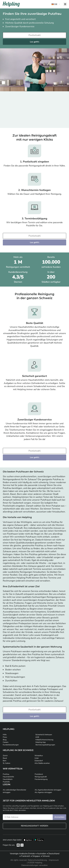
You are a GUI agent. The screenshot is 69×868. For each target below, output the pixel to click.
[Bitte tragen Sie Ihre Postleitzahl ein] (34, 35)
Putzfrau (6, 774)
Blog (5, 740)
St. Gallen (7, 763)
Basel (5, 758)
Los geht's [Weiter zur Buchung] (35, 42)
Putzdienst (39, 774)
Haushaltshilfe (8, 777)
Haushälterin (8, 779)
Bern (5, 761)
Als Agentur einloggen (43, 792)
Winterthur (39, 756)
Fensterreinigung (41, 779)
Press (5, 737)
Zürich (5, 756)
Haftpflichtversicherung (44, 740)
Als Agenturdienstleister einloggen (48, 790)
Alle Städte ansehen (42, 763)
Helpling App (41, 742)
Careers (6, 742)
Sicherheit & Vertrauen (44, 735)
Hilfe (5, 735)
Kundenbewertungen (11, 745)
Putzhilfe (6, 782)
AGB (37, 737)
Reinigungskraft (41, 777)
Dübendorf (39, 761)
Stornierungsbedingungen (45, 745)
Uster (37, 758)
